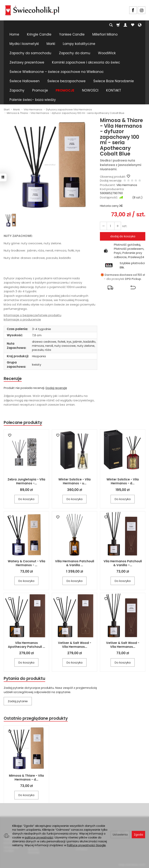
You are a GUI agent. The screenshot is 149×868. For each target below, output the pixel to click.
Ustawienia (120, 835)
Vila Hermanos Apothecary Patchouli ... (26, 645)
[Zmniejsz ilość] (117, 226)
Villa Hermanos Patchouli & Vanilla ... (75, 563)
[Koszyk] (118, 25)
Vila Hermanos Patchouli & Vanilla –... (123, 563)
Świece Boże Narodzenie (114, 81)
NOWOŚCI (90, 90)
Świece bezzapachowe (66, 81)
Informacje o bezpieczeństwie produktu (32, 315)
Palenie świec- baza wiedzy (33, 100)
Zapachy (17, 90)
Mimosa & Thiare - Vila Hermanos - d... (26, 778)
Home (14, 34)
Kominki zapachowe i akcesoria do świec (86, 62)
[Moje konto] (125, 25)
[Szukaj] (111, 25)
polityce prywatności (39, 837)
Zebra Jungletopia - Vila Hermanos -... (26, 482)
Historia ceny (111, 206)
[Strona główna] (32, 10)
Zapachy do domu (75, 53)
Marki (51, 44)
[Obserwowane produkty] (133, 25)
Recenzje (13, 379)
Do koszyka (26, 499)
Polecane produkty (23, 422)
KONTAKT (114, 90)
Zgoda (138, 835)
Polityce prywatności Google (86, 845)
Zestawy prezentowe (27, 62)
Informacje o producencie (22, 319)
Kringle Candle (39, 34)
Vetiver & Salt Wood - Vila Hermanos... (75, 645)
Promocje (40, 90)
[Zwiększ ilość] (103, 226)
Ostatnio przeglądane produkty (36, 719)
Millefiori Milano (105, 34)
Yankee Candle (72, 34)
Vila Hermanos (127, 185)
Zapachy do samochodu (30, 53)
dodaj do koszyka (123, 236)
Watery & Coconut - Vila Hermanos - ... (26, 563)
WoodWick (107, 53)
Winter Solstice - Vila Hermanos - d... (123, 482)
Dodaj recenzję (56, 388)
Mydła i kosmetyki (24, 44)
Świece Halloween (25, 81)
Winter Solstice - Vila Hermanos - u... (74, 482)
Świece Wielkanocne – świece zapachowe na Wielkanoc (57, 72)
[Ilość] (110, 226)
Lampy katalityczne (79, 44)
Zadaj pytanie (18, 702)
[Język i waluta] (140, 25)
